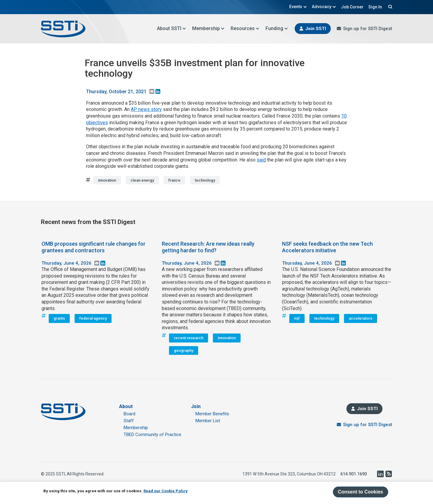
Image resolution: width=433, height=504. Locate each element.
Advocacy (324, 7)
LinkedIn (380, 474)
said (261, 160)
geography (184, 350)
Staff (129, 421)
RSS (388, 474)
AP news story (146, 109)
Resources (245, 28)
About (126, 406)
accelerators (361, 318)
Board (129, 414)
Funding (277, 28)
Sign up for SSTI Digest (368, 29)
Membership (208, 28)
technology (205, 180)
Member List (208, 421)
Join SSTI (316, 29)
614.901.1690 (354, 474)
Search (389, 7)
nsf (297, 318)
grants (59, 318)
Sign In (375, 7)
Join (196, 406)
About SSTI (172, 28)
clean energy (142, 180)
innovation (107, 180)
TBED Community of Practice (152, 435)
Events (298, 7)
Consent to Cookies (361, 492)
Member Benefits (212, 414)
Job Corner (352, 7)
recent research (189, 338)
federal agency (93, 318)
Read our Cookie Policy (166, 491)
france (174, 180)
